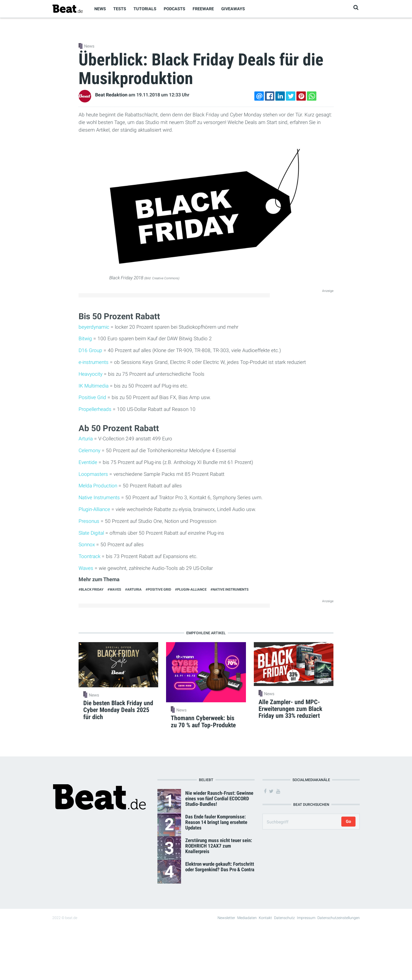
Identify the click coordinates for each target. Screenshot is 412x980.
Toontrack (89, 556)
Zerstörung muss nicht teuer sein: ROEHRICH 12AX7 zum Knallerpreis (219, 846)
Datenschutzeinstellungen (339, 918)
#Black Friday (91, 589)
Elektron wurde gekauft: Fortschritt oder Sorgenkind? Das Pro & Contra (220, 867)
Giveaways (233, 9)
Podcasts (174, 9)
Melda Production (98, 486)
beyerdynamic (94, 327)
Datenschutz (284, 918)
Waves (86, 568)
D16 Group (90, 350)
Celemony (89, 450)
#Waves (114, 589)
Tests (120, 9)
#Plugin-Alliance (191, 589)
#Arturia (133, 589)
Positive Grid (92, 397)
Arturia (86, 439)
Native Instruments (99, 497)
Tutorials (145, 9)
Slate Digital (91, 533)
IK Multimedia (94, 386)
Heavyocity (91, 374)
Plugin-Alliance (94, 509)
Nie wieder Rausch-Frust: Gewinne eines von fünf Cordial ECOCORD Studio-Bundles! (219, 799)
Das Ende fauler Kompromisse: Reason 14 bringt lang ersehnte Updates (216, 822)
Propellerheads (95, 409)
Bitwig (85, 339)
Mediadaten (247, 918)
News (100, 9)
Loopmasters (93, 474)
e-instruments (94, 362)
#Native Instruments (230, 589)
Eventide (88, 462)
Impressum (306, 918)
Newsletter (226, 918)
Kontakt (265, 918)
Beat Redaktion (111, 95)
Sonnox (87, 545)
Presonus (89, 521)
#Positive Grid (158, 589)
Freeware (203, 9)
